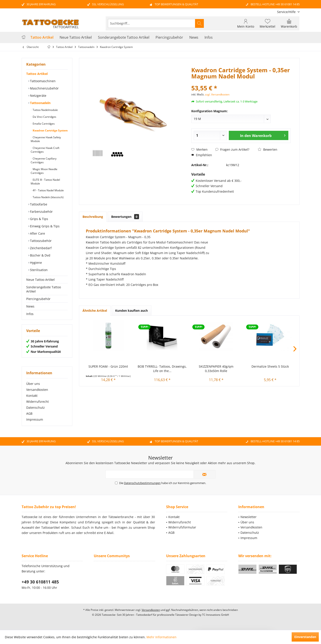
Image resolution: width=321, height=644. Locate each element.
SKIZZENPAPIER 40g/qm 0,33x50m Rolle (216, 369)
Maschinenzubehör (44, 88)
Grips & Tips (39, 219)
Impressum (35, 419)
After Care (37, 233)
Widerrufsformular (182, 527)
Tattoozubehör (40, 241)
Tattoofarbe (38, 204)
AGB (29, 413)
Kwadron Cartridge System (50, 130)
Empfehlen (202, 155)
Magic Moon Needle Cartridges (44, 171)
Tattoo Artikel (37, 74)
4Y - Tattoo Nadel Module (48, 190)
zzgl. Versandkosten (217, 94)
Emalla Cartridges (43, 124)
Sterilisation (38, 270)
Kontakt (32, 396)
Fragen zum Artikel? (232, 149)
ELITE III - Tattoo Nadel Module (45, 182)
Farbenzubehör (41, 212)
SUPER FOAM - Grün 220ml (108, 366)
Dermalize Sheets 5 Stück (270, 366)
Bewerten (268, 149)
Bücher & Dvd (40, 255)
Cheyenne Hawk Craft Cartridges (45, 150)
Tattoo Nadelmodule (45, 110)
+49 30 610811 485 (40, 582)
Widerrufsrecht (38, 402)
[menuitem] (287, 12)
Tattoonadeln (40, 103)
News (30, 306)
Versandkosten (37, 390)
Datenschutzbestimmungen (142, 483)
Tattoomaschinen (42, 81)
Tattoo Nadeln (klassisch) (48, 197)
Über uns (33, 384)
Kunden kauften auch (131, 311)
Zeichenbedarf (40, 248)
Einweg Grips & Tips (44, 226)
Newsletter (249, 517)
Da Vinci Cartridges (44, 117)
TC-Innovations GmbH (216, 615)
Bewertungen (125, 217)
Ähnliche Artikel (95, 311)
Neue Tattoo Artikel (40, 280)
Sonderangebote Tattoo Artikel (44, 289)
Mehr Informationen (161, 637)
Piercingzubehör (38, 299)
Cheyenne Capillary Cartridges (44, 160)
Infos (30, 314)
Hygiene (36, 263)
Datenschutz (36, 407)
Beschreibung (93, 217)
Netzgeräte (38, 96)
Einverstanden (305, 637)
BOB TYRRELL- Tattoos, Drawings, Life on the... (162, 369)
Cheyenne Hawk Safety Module (46, 139)
